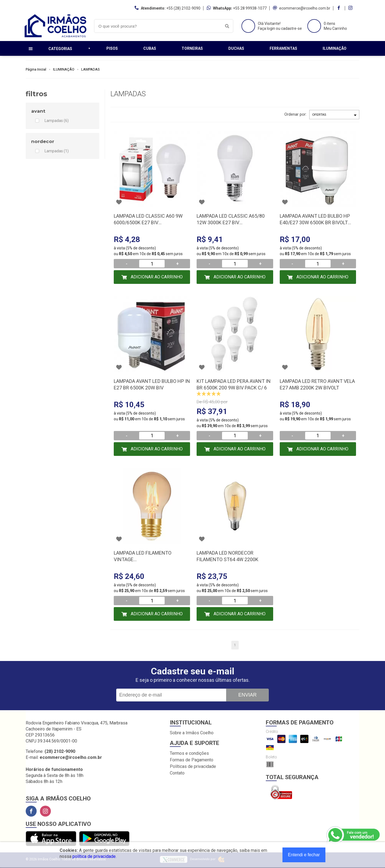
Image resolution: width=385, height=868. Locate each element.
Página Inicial (36, 69)
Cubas (150, 48)
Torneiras (192, 48)
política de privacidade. (94, 856)
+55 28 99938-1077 (250, 8)
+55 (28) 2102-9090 (183, 8)
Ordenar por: (295, 114)
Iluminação (335, 48)
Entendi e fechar (304, 855)
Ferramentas (283, 48)
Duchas (236, 48)
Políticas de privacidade (193, 766)
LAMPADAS (91, 69)
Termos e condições (189, 753)
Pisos (112, 48)
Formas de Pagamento (192, 760)
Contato (177, 773)
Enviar (247, 695)
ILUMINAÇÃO (64, 69)
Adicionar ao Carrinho (156, 277)
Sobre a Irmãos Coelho (192, 733)
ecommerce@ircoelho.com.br (305, 8)
